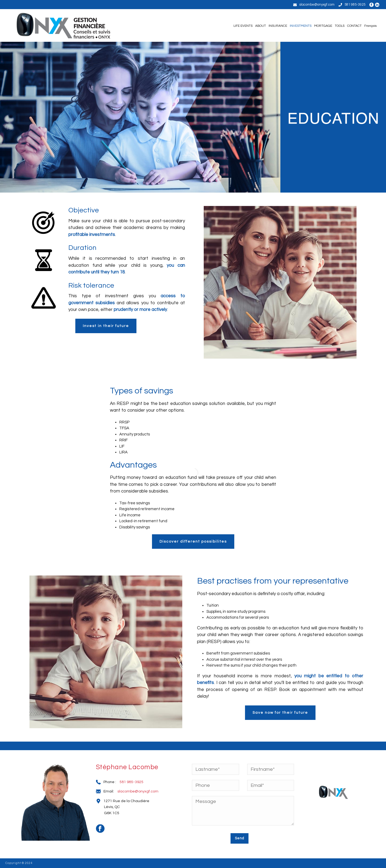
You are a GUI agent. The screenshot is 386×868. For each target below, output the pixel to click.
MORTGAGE (323, 26)
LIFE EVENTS (243, 26)
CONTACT (354, 26)
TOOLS (340, 26)
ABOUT (261, 26)
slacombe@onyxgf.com (317, 5)
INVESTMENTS (301, 26)
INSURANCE (278, 26)
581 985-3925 (355, 5)
